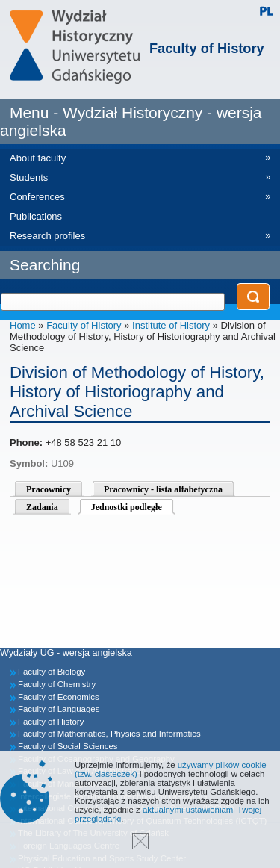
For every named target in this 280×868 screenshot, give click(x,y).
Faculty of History (207, 49)
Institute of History (171, 325)
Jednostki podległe (127, 507)
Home (23, 325)
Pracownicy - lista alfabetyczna (163, 489)
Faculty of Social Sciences (68, 746)
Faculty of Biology (52, 672)
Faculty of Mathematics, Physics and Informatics (109, 734)
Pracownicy (49, 489)
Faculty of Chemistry (57, 684)
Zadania (42, 507)
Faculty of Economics (59, 697)
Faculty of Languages (59, 709)
